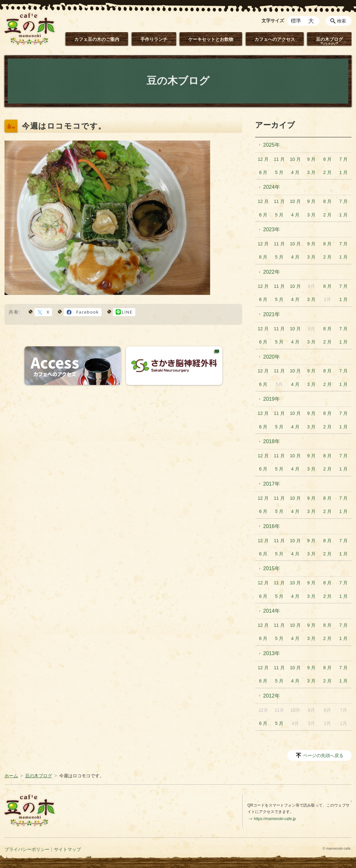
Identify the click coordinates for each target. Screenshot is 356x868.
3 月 (311, 172)
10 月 (295, 159)
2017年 (271, 484)
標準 (296, 21)
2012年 (271, 696)
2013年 (271, 653)
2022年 (271, 272)
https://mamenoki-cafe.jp (275, 819)
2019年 (271, 399)
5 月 (279, 172)
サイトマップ (67, 849)
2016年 (271, 526)
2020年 (271, 357)
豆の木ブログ (329, 39)
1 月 (343, 172)
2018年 (271, 441)
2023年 (271, 229)
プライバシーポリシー (27, 849)
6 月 (263, 172)
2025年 (271, 145)
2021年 (271, 314)
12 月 (263, 159)
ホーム (11, 776)
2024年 (271, 187)
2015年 (271, 568)
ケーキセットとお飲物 (211, 39)
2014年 (271, 611)
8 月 (327, 159)
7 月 (343, 159)
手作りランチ (154, 39)
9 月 (311, 159)
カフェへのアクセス (275, 39)
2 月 (327, 172)
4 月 (295, 172)
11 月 (279, 159)
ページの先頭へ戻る (323, 755)
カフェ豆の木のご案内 (97, 39)
